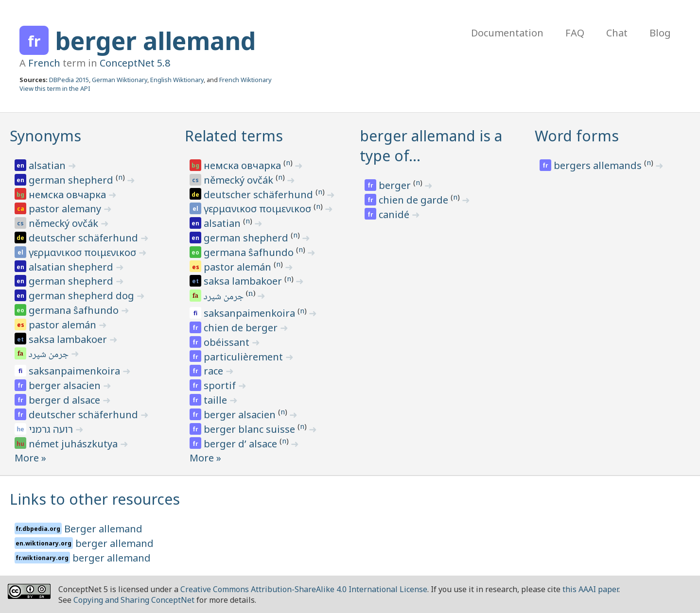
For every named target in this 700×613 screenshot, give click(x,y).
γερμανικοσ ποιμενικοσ (84, 252)
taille (217, 400)
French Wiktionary (245, 80)
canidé (395, 214)
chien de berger (242, 328)
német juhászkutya (74, 444)
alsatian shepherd (72, 267)
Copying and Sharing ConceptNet (134, 600)
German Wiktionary (120, 80)
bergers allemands (599, 165)
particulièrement (245, 357)
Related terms (234, 136)
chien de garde (415, 200)
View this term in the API (55, 88)
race (215, 371)
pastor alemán (64, 325)
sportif (221, 385)
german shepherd (72, 180)
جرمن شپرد (49, 355)
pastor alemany (66, 209)
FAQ (575, 33)
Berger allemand (103, 529)
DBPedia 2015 (69, 80)
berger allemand (155, 41)
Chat (617, 33)
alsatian (48, 165)
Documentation (507, 33)
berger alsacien (66, 385)
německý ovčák (65, 223)
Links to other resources (95, 499)
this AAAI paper (590, 589)
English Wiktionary (177, 80)
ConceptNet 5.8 (135, 63)
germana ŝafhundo (75, 310)
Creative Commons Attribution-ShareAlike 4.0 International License (304, 589)
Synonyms (45, 136)
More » (30, 458)
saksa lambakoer (69, 339)
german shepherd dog (83, 296)
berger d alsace (66, 400)
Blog (660, 33)
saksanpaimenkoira (76, 371)
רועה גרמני (52, 429)
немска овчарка (69, 195)
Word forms (577, 136)
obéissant (228, 342)
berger (396, 185)
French (44, 63)
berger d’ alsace (242, 444)
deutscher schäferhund (85, 238)
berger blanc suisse (251, 429)
